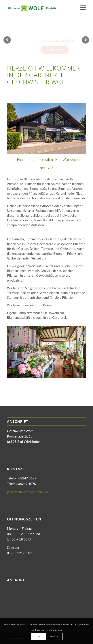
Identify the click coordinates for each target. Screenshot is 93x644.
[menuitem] (81, 7)
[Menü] (81, 7)
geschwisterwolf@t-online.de (28, 492)
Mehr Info (55, 636)
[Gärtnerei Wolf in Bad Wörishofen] (39, 7)
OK (38, 636)
